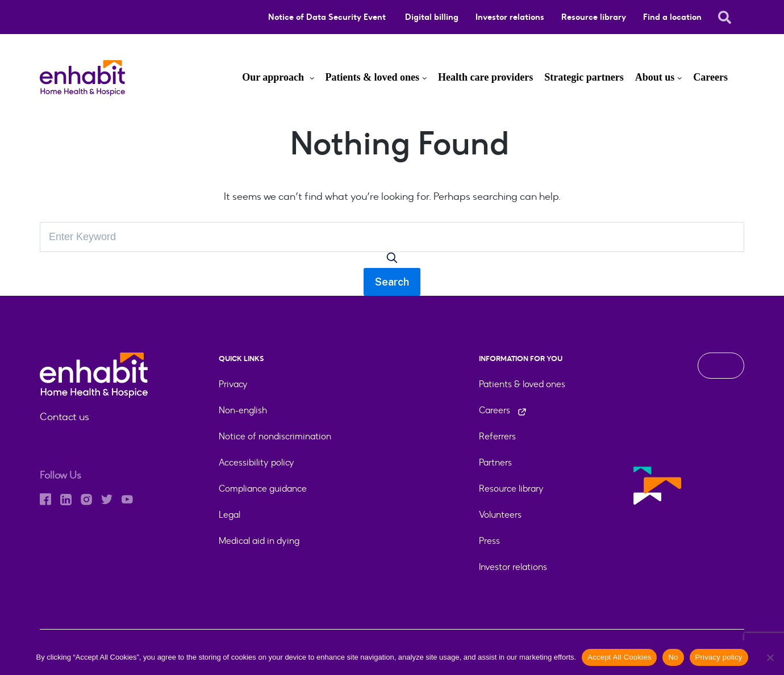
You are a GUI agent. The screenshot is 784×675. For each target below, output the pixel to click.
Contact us (64, 417)
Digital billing (432, 17)
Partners (495, 462)
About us (655, 77)
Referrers (497, 436)
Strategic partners (584, 77)
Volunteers (500, 515)
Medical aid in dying (259, 541)
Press (489, 541)
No (673, 657)
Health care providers (485, 77)
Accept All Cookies (619, 657)
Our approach (274, 77)
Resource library (594, 17)
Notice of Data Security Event (328, 17)
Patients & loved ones (373, 77)
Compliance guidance (263, 489)
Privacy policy (719, 657)
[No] (770, 657)
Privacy (233, 384)
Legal (230, 515)
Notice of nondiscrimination (275, 436)
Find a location (672, 17)
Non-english (243, 410)
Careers (710, 77)
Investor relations (510, 17)
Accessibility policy (257, 462)
